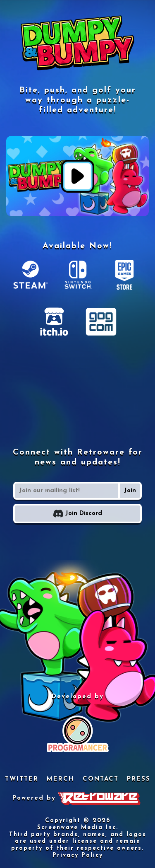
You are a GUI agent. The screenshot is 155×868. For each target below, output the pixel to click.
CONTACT (101, 779)
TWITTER (22, 779)
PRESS (139, 779)
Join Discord (78, 514)
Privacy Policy (78, 855)
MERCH (61, 779)
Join (130, 491)
